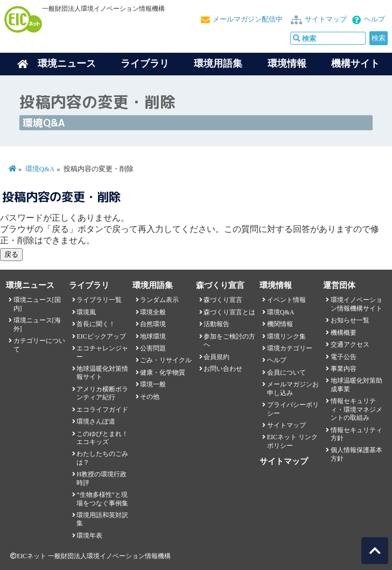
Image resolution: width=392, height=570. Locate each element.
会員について (286, 372)
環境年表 (89, 536)
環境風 (86, 312)
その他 (150, 397)
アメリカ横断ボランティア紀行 (102, 393)
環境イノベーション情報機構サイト (356, 304)
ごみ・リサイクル (166, 360)
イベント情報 (286, 300)
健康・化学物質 (163, 372)
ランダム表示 (159, 300)
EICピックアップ (101, 336)
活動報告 (216, 324)
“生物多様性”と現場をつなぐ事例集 (102, 499)
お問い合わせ (223, 369)
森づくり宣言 (223, 300)
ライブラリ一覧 (99, 300)
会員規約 (216, 357)
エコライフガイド (102, 410)
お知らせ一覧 (350, 320)
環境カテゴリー (290, 348)
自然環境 (153, 324)
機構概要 (344, 333)
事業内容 (344, 369)
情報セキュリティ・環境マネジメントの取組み (356, 409)
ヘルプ (374, 19)
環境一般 (153, 384)
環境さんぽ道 (96, 421)
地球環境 (153, 336)
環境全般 (153, 312)
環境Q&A (40, 169)
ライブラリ (145, 64)
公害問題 (153, 348)
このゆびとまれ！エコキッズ (102, 438)
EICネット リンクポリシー (292, 441)
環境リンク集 (286, 336)
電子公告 (344, 357)
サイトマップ (326, 19)
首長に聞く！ (96, 324)
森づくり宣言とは (229, 312)
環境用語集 (218, 64)
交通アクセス (350, 344)
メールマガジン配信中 (248, 19)
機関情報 (280, 324)
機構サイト (355, 64)
